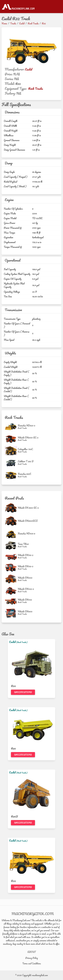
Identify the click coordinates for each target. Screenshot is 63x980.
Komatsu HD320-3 (26, 425)
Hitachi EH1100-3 (26, 589)
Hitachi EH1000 (25, 578)
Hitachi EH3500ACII (28, 521)
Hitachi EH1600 (25, 611)
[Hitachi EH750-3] (11, 568)
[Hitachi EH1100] (11, 601)
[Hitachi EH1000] (11, 579)
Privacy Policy (32, 958)
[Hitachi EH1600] (11, 613)
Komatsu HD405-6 (26, 533)
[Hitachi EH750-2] (11, 556)
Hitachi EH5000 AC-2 (28, 438)
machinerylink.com (40, 975)
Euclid (29, 69)
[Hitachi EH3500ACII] (11, 521)
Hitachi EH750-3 (25, 566)
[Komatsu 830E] (11, 475)
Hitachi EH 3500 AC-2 (28, 508)
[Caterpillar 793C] (11, 451)
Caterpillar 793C (25, 449)
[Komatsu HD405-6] (11, 534)
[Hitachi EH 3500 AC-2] (11, 508)
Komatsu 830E (24, 474)
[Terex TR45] (11, 545)
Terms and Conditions (32, 963)
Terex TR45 (23, 544)
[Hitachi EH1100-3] (11, 590)
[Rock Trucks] (26, 428)
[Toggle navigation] (60, 7)
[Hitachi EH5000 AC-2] (11, 439)
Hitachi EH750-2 (25, 555)
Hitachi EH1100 (25, 600)
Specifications (23, 692)
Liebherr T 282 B (26, 461)
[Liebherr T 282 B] (11, 463)
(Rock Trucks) (22, 642)
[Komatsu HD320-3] (11, 427)
